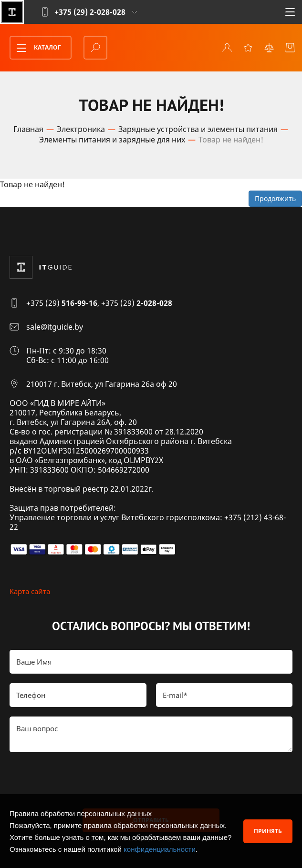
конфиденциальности (160, 849)
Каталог (36, 48)
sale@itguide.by (55, 327)
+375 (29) (62, 303)
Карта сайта (30, 591)
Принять (268, 831)
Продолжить (275, 198)
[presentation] (82, 780)
